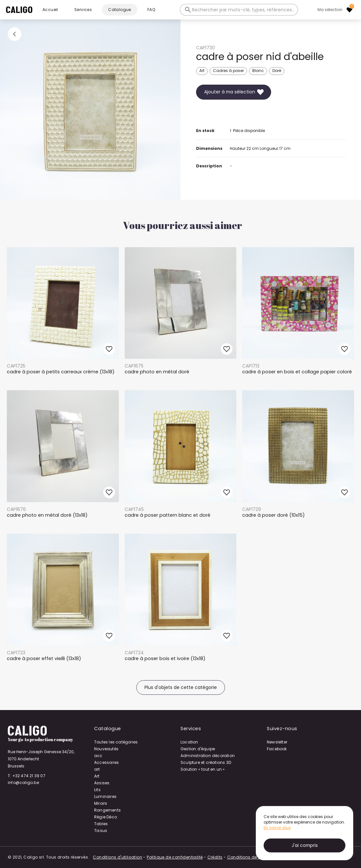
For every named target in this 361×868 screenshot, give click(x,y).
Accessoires (106, 762)
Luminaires (105, 796)
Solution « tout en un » (203, 769)
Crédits (215, 857)
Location (189, 742)
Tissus (101, 831)
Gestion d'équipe (198, 749)
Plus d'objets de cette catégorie (181, 687)
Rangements (107, 810)
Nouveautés (106, 749)
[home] (19, 10)
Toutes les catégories (116, 742)
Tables (101, 824)
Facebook (277, 749)
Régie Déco (106, 817)
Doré (277, 71)
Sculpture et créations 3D (206, 762)
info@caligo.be (23, 783)
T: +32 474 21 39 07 (27, 776)
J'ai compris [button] (305, 845)
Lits (97, 790)
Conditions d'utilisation (118, 857)
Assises (102, 783)
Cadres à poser (228, 71)
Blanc (258, 71)
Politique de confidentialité (175, 857)
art (97, 769)
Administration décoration (208, 756)
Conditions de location (252, 857)
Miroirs (101, 803)
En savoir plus (277, 828)
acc (98, 756)
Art (202, 71)
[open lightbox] (90, 110)
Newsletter (277, 742)
